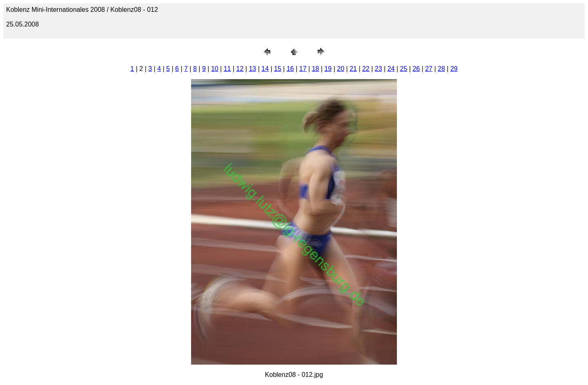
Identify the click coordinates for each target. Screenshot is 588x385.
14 (265, 69)
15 (278, 69)
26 (416, 69)
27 (429, 69)
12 (240, 69)
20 (341, 69)
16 (290, 69)
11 (227, 69)
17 (303, 69)
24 (391, 69)
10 (215, 69)
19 (328, 69)
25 (404, 69)
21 (353, 69)
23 (379, 69)
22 (366, 69)
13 (252, 69)
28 (441, 69)
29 (454, 69)
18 (316, 69)
